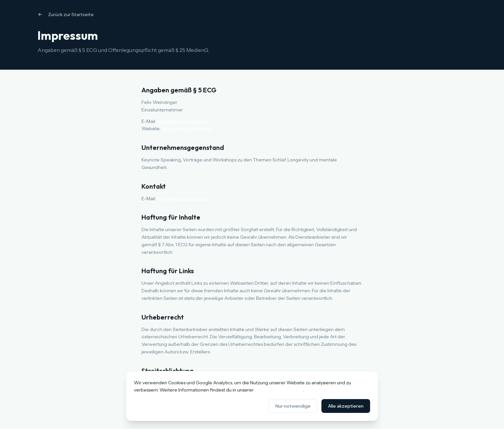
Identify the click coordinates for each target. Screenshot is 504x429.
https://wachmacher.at (186, 129)
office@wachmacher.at (182, 121)
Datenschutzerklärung (279, 390)
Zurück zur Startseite (66, 14)
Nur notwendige (293, 406)
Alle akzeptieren (346, 406)
